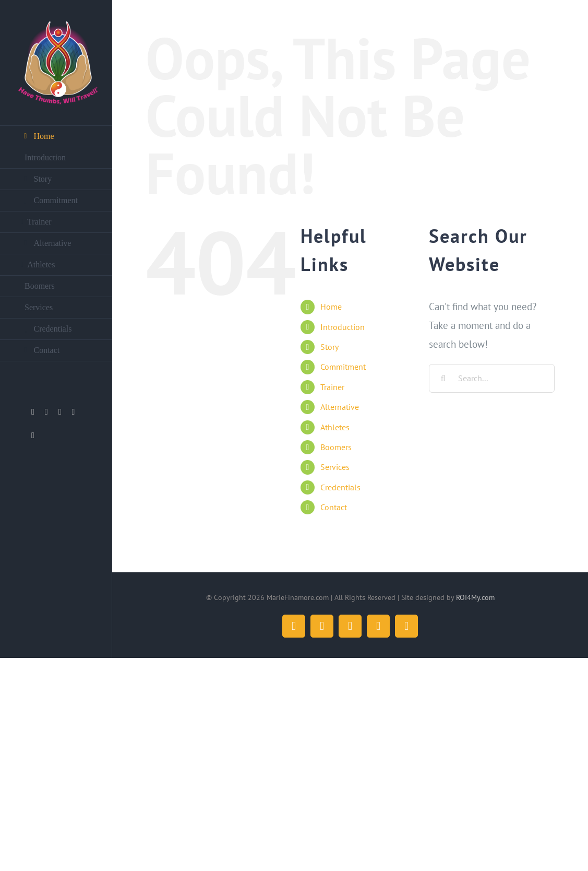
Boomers (336, 447)
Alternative (340, 407)
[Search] (443, 378)
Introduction (343, 327)
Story (329, 347)
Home (331, 307)
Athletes (335, 427)
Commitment (343, 367)
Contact (334, 507)
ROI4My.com (475, 597)
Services (335, 467)
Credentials (340, 487)
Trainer (332, 387)
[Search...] (492, 378)
